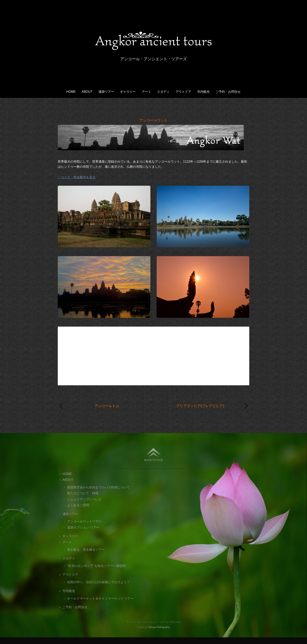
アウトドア (183, 92)
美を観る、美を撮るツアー (86, 550)
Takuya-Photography (159, 627)
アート (146, 92)
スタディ (163, 92)
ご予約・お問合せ (228, 92)
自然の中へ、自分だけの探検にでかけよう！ (98, 582)
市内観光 (203, 92)
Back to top (153, 460)
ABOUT (87, 92)
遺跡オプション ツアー (83, 527)
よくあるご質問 (78, 505)
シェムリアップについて (84, 499)
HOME (71, 92)
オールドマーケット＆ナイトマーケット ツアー (100, 599)
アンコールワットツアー (84, 521)
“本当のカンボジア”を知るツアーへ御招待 (96, 566)
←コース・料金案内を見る (77, 177)
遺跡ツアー (106, 92)
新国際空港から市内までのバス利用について (98, 487)
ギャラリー (128, 92)
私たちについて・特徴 (83, 493)
